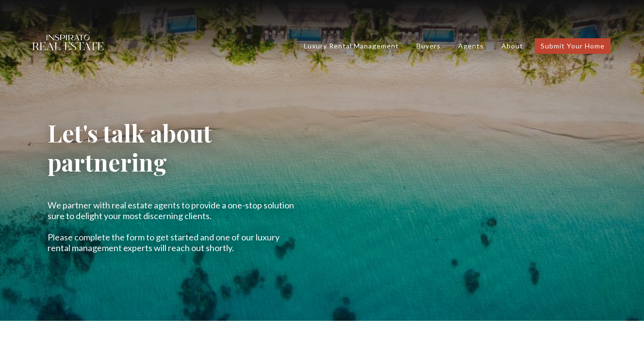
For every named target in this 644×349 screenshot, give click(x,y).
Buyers (429, 46)
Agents (471, 46)
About (512, 46)
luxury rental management (351, 46)
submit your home (573, 46)
